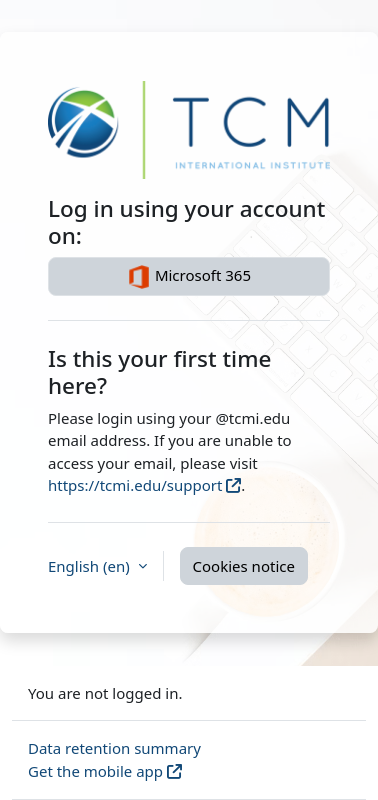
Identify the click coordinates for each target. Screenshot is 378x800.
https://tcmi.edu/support (135, 485)
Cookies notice (244, 566)
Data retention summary (114, 748)
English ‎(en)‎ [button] (91, 566)
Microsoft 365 (189, 277)
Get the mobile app (95, 771)
